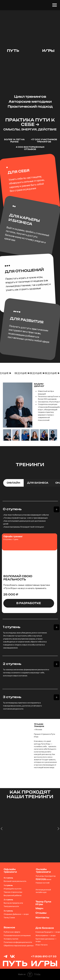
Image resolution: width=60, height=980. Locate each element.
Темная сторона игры (13, 892)
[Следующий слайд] (58, 837)
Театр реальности (11, 906)
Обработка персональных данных (19, 946)
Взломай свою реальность (15, 881)
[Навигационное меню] (55, 5)
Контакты (42, 917)
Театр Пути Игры (43, 903)
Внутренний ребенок (13, 895)
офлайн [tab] (13, 483)
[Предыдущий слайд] (2, 837)
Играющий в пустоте (12, 889)
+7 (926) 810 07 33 (44, 956)
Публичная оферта (12, 932)
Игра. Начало (42, 945)
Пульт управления (43, 879)
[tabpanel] (30, 514)
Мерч (39, 908)
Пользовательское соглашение (17, 935)
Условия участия (11, 939)
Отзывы (41, 913)
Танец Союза (9, 918)
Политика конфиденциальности (18, 942)
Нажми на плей (43, 883)
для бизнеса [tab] (38, 483)
